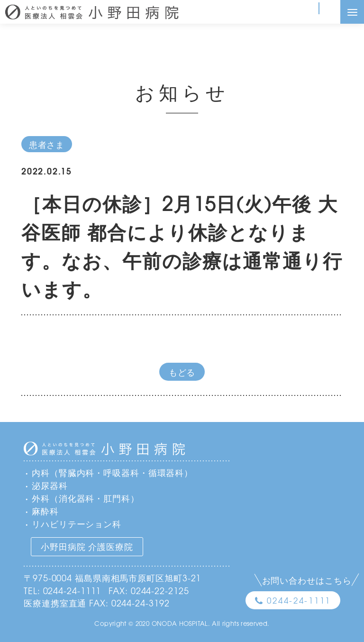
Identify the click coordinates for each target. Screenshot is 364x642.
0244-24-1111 (299, 600)
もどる (182, 372)
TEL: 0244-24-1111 (62, 590)
